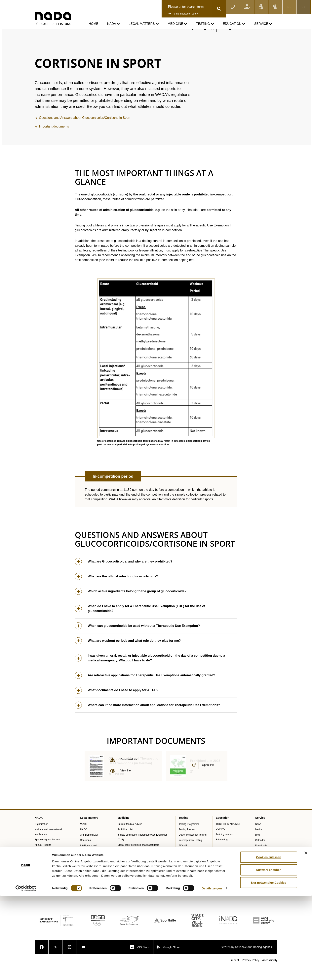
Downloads (261, 859)
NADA (113, 24)
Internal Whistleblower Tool (49, 869)
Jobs (258, 896)
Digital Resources (265, 902)
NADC (84, 843)
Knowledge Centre (265, 875)
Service (263, 24)
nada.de (39, 32)
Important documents (54, 140)
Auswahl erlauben (269, 953)
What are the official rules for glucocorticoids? (117, 590)
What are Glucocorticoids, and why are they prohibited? (124, 575)
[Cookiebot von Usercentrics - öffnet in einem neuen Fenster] (26, 972)
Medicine (178, 24)
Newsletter (261, 891)
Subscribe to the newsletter (251, 42)
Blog (258, 849)
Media (259, 843)
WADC (84, 838)
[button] (156, 372)
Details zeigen (212, 972)
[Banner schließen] (306, 937)
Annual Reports (43, 859)
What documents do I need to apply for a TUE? (117, 704)
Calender (260, 854)
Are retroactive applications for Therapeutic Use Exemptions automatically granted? (145, 689)
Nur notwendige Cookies (269, 966)
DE (289, 7)
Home (94, 24)
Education (234, 24)
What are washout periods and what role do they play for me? (128, 655)
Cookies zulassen (269, 941)
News (258, 838)
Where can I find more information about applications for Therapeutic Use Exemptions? (147, 719)
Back (46, 42)
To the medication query (185, 14)
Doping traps (124, 869)
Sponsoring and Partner (47, 853)
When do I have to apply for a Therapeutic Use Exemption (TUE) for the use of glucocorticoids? (140, 622)
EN (304, 7)
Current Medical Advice (78, 32)
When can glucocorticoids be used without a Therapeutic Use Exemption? (137, 640)
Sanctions (85, 854)
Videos (259, 885)
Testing (205, 24)
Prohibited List (125, 843)
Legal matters (144, 24)
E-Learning (222, 853)
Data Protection (88, 869)
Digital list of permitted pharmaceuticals (138, 859)
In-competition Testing (190, 854)
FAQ (258, 880)
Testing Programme (189, 838)
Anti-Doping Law (89, 849)
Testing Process (187, 843)
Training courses (225, 848)
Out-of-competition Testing (193, 849)
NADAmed (123, 864)
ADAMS (183, 859)
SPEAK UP (41, 864)
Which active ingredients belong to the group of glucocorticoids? (131, 605)
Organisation (41, 838)
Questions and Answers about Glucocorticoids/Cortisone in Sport (85, 131)
